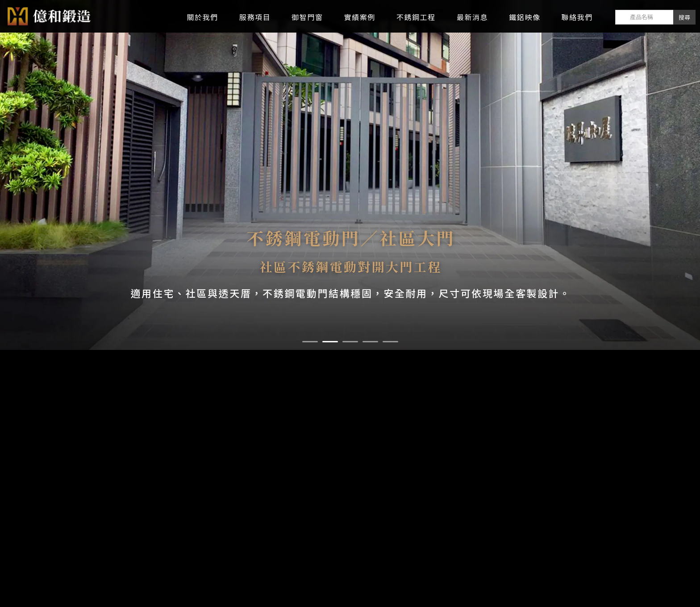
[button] (310, 342)
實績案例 (360, 17)
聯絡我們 (577, 17)
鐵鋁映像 (525, 17)
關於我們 (202, 17)
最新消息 (472, 17)
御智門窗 (307, 17)
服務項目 (255, 17)
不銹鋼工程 (416, 17)
